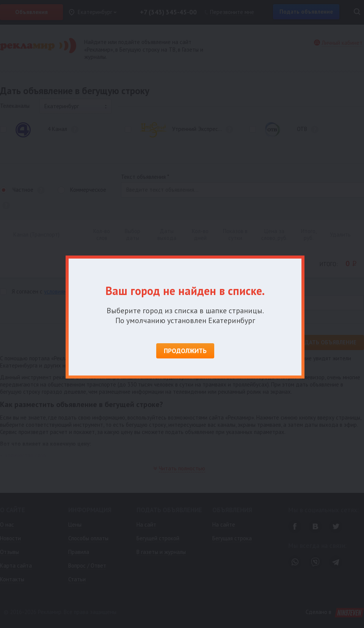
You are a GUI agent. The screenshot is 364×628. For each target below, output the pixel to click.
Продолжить (185, 351)
